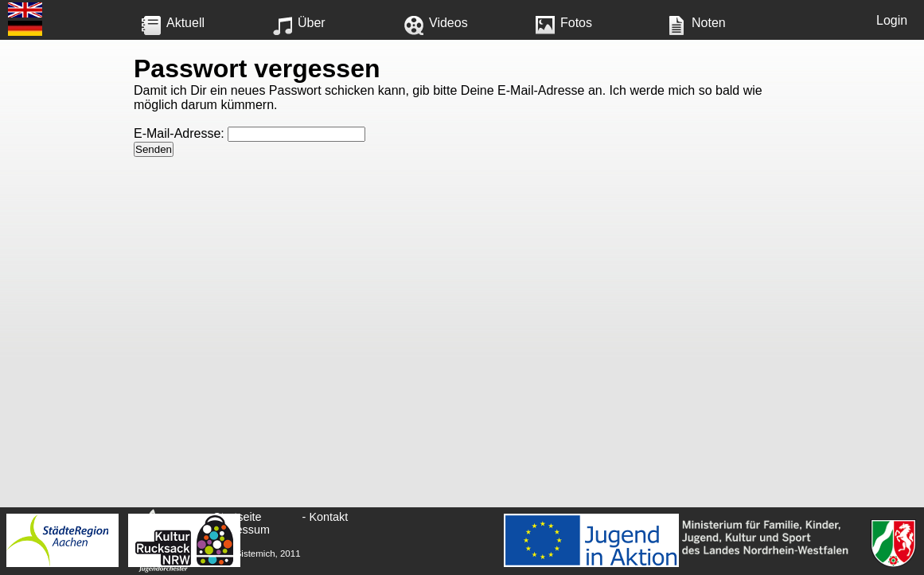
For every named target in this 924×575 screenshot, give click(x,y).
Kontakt (328, 517)
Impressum (242, 530)
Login (892, 20)
